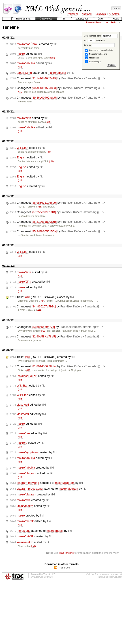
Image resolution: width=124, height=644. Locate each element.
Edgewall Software (43, 577)
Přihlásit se (73, 14)
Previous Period (94, 23)
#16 (28, 371)
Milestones (92, 58)
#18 (39, 207)
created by (34, 44)
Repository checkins (96, 54)
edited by (26, 54)
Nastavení (87, 14)
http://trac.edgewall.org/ (110, 577)
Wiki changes (93, 62)
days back (97, 41)
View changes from (101, 36)
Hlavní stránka (23, 19)
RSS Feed (64, 568)
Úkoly (101, 19)
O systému (115, 14)
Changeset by (58, 78)
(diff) (53, 58)
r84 (43, 301)
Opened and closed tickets (99, 50)
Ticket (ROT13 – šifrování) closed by (42, 297)
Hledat (116, 19)
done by (99, 45)
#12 (43, 331)
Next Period (111, 23)
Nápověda (101, 14)
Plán (64, 19)
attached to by (42, 73)
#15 (20, 92)
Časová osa (46, 19)
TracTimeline (66, 553)
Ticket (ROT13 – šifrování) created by (43, 357)
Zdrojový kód (82, 19)
